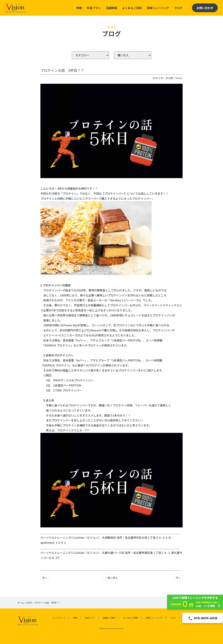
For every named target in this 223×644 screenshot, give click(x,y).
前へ (45, 578)
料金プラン (94, 8)
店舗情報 (111, 8)
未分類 (169, 78)
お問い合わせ (205, 8)
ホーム (21, 603)
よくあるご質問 (132, 8)
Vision (179, 78)
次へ (178, 578)
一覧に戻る (111, 578)
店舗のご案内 (109, 618)
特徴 (79, 8)
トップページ (59, 618)
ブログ (178, 8)
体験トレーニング (158, 8)
